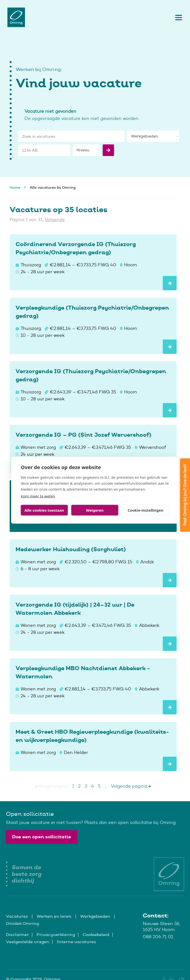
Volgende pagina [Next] (131, 786)
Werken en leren (55, 916)
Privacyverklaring (56, 934)
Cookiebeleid (96, 934)
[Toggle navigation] (177, 17)
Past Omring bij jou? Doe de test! (185, 495)
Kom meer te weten (38, 496)
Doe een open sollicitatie (42, 837)
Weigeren (95, 510)
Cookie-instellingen (146, 510)
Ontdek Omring (22, 923)
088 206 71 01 (158, 937)
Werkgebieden (96, 916)
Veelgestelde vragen (28, 942)
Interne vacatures (76, 942)
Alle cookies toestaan (44, 510)
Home (15, 187)
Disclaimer (17, 934)
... (106, 786)
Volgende (55, 220)
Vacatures (17, 916)
